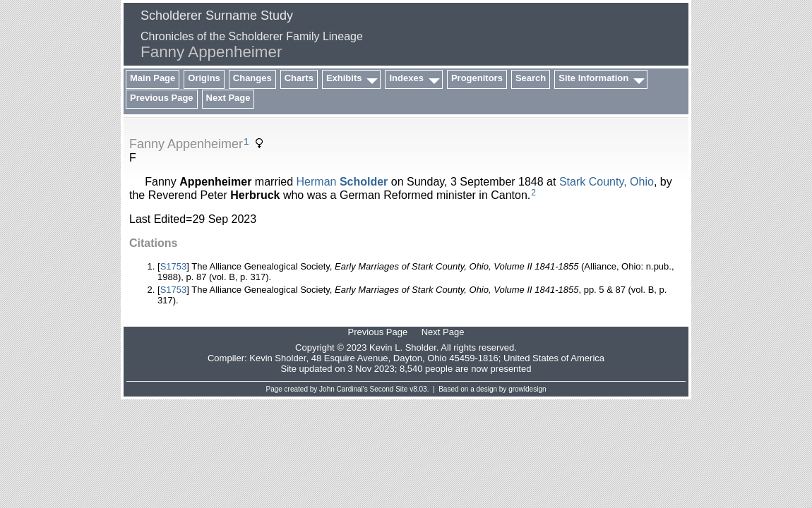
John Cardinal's (344, 389)
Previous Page (162, 98)
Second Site (389, 389)
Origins (204, 78)
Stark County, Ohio (607, 182)
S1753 (174, 266)
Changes (252, 78)
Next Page (228, 98)
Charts (299, 78)
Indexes (406, 78)
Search (531, 78)
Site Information (593, 78)
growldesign (527, 389)
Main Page (153, 78)
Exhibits (344, 78)
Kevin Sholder (277, 358)
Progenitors (477, 78)
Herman (342, 182)
